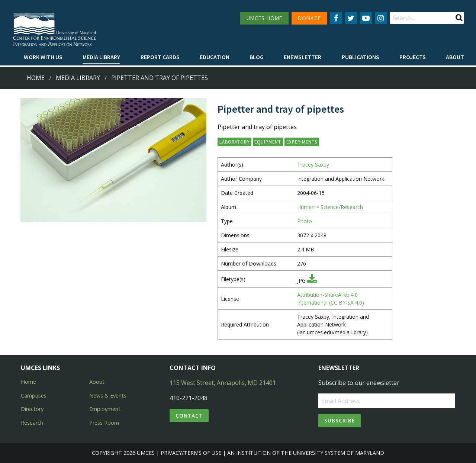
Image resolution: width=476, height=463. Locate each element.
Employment (105, 409)
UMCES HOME (264, 18)
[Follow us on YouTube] (366, 18)
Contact (189, 416)
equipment (268, 142)
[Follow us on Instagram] (381, 18)
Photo (305, 221)
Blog (257, 57)
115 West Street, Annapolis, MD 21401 (223, 383)
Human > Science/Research (330, 207)
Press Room (104, 423)
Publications (361, 57)
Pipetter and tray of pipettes (160, 78)
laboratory (234, 142)
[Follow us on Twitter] (351, 18)
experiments (302, 142)
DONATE (309, 18)
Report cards (160, 57)
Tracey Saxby (313, 165)
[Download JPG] (312, 281)
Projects (413, 57)
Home (36, 78)
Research (32, 423)
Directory (32, 409)
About (455, 57)
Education (215, 57)
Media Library (101, 57)
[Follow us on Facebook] (336, 18)
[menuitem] (43, 57)
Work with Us (43, 57)
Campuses (34, 396)
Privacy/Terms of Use (191, 453)
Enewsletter (303, 57)
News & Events (108, 396)
